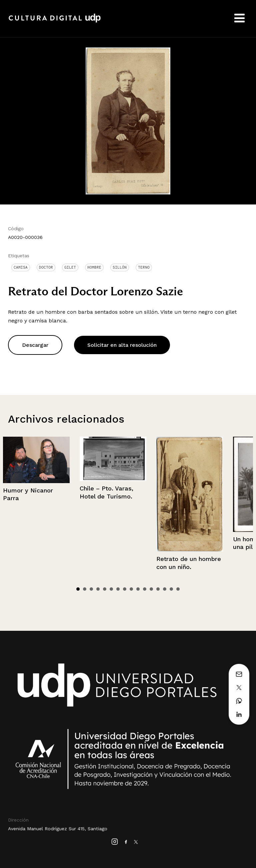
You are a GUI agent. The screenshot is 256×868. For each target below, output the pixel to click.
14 (165, 589)
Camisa (21, 267)
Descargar (35, 345)
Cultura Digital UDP (55, 22)
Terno (144, 267)
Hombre (94, 267)
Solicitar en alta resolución (122, 345)
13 (158, 589)
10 (138, 589)
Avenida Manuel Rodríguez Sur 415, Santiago (58, 829)
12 (151, 589)
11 (145, 589)
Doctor (46, 267)
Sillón (120, 267)
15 (171, 589)
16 (178, 589)
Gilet (70, 267)
